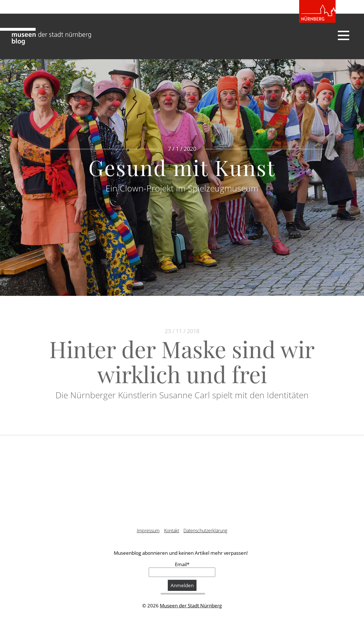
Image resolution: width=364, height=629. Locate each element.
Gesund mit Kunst (182, 167)
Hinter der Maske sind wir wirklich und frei (182, 361)
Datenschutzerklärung (205, 531)
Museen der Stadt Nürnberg (191, 606)
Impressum (148, 531)
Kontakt (172, 531)
